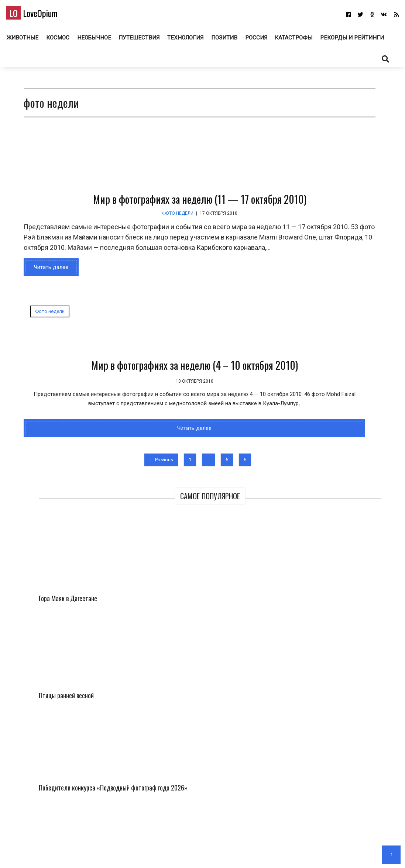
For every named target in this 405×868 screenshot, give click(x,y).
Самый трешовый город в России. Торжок (336, 461)
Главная (175, 852)
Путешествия (179, 40)
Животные (63, 40)
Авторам (224, 852)
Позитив (265, 40)
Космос (98, 40)
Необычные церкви (331, 542)
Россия (297, 40)
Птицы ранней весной (363, 191)
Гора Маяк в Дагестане (311, 191)
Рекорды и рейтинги (202, 62)
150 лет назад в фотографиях (344, 379)
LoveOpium (44, 15)
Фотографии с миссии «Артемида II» (363, 256)
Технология (225, 40)
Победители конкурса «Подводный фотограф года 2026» (315, 266)
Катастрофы (336, 40)
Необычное (135, 40)
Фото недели (128, 240)
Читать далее (46, 304)
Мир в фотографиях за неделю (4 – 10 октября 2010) (81, 409)
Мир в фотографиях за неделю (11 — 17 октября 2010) (150, 226)
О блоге (199, 852)
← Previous (112, 537)
